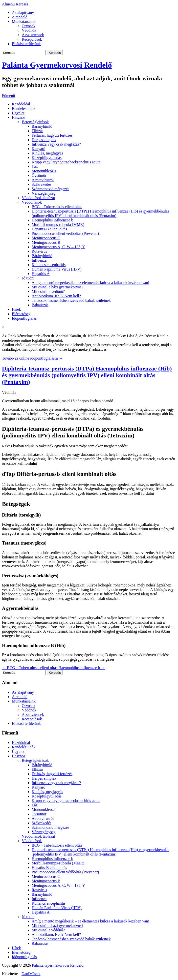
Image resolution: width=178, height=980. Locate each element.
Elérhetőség (21, 314)
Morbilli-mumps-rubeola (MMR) (58, 225)
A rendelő (20, 17)
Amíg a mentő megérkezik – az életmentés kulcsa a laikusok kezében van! (90, 283)
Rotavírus (39, 251)
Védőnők (29, 30)
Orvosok (29, 26)
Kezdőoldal (21, 104)
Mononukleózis (44, 171)
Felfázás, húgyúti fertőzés (52, 135)
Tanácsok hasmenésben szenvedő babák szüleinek (71, 300)
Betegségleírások (35, 122)
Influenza (39, 260)
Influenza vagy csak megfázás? (56, 144)
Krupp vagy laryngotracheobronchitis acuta (66, 162)
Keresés (22, 4)
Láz (35, 167)
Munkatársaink (24, 21)
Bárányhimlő (42, 126)
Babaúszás (40, 305)
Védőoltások (32, 202)
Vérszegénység (44, 193)
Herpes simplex (44, 140)
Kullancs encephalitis (49, 265)
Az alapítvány (23, 13)
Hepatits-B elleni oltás (49, 229)
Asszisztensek (33, 35)
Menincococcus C (46, 238)
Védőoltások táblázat (38, 198)
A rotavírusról (43, 180)
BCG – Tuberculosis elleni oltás (57, 207)
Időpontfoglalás (24, 318)
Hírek (16, 309)
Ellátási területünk (26, 44)
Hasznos (19, 117)
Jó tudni (28, 278)
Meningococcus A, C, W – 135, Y (58, 247)
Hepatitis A (41, 274)
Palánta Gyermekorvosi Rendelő (57, 65)
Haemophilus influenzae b (52, 220)
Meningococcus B (46, 242)
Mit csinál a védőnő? (48, 291)
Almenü (8, 4)
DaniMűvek (31, 974)
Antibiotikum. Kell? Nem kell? (56, 296)
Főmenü (8, 96)
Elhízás (37, 131)
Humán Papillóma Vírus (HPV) (57, 269)
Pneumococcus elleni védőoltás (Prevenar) (65, 233)
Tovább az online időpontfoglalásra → (32, 358)
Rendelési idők (24, 108)
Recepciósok (32, 39)
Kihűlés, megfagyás (47, 153)
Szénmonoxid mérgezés (50, 189)
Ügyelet (18, 113)
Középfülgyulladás (47, 158)
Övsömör (39, 175)
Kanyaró (38, 149)
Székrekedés (42, 184)
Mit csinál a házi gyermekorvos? (57, 287)
